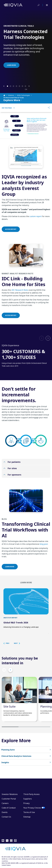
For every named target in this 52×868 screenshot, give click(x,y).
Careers (5, 803)
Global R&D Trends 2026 (16, 623)
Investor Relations (10, 794)
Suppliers (28, 799)
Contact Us (6, 817)
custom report (36, 219)
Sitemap (27, 817)
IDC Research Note (20, 292)
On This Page (8, 108)
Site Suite (9, 706)
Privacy (26, 803)
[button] (4, 86)
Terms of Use (29, 812)
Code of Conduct (9, 808)
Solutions (11, 95)
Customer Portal (9, 799)
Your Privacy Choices (32, 808)
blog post (44, 546)
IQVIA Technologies (23, 95)
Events (5, 812)
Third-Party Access (31, 794)
